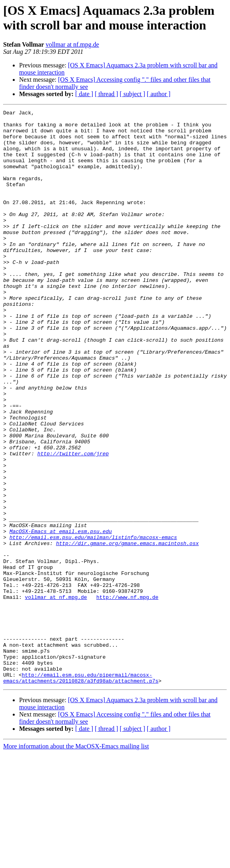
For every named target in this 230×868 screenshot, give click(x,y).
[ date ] (84, 94)
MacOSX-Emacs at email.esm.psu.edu (61, 616)
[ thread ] (106, 94)
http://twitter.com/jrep (73, 523)
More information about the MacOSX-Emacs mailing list (76, 861)
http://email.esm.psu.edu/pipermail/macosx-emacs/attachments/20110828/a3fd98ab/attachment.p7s (81, 792)
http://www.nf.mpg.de (127, 695)
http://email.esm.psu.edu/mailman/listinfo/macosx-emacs (93, 623)
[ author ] (159, 94)
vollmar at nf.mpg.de (72, 44)
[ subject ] (133, 94)
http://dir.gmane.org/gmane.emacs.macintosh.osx (128, 630)
